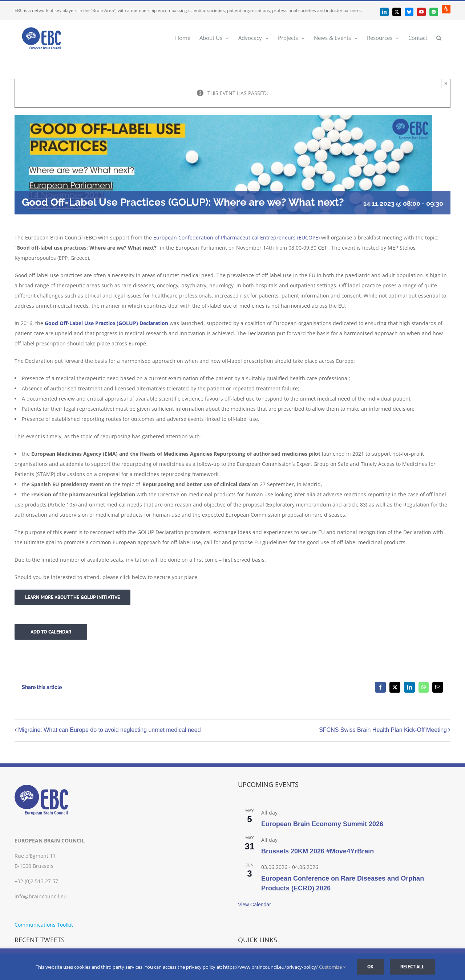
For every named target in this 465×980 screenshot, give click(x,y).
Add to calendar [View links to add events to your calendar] (51, 632)
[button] (439, 38)
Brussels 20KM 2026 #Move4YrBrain (318, 851)
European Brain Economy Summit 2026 (322, 824)
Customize (332, 967)
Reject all (412, 967)
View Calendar (254, 905)
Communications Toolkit (44, 925)
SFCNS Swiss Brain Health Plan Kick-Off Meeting (383, 730)
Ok (371, 967)
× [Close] (446, 83)
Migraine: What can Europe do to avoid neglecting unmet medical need (110, 730)
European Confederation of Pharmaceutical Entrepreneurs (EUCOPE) (236, 237)
